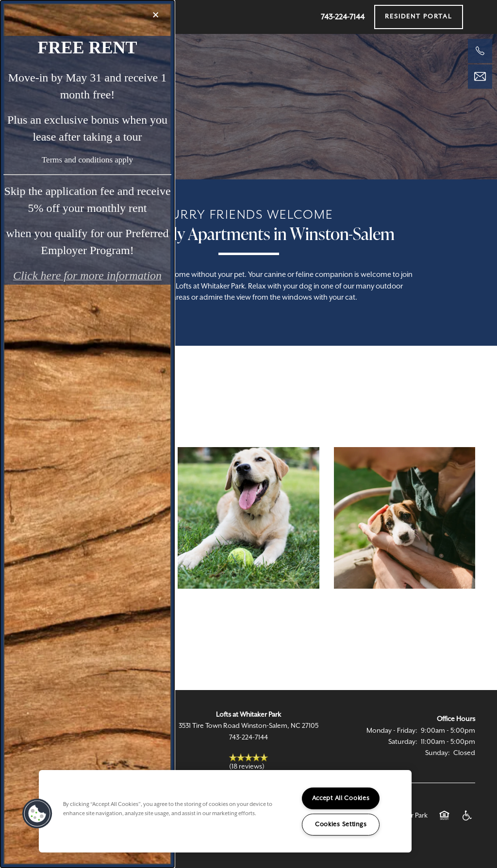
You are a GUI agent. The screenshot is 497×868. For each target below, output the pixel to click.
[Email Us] (480, 77)
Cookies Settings (341, 825)
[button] (37, 814)
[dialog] (87, 434)
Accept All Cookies (341, 798)
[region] (225, 811)
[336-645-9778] (480, 51)
